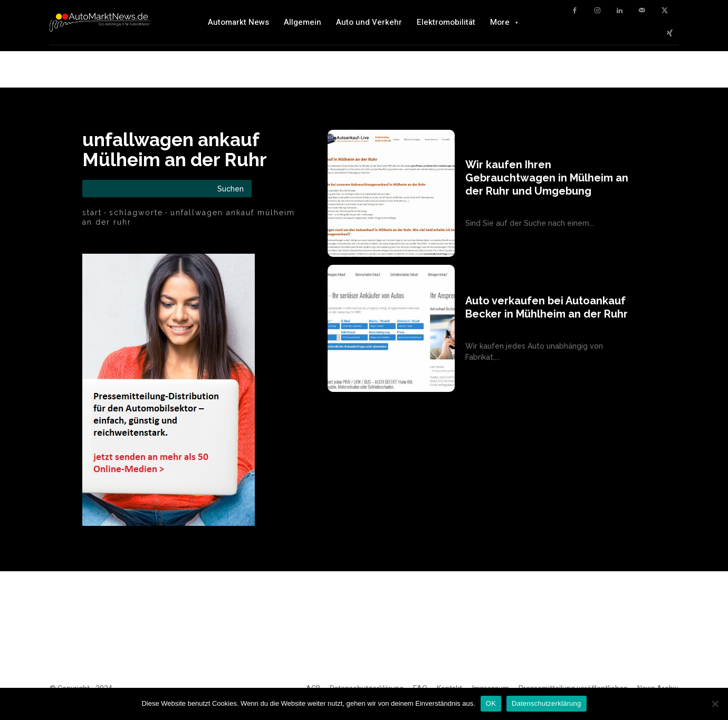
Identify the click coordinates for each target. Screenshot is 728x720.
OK (491, 703)
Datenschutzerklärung (546, 703)
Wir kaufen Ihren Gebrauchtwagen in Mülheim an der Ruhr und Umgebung (547, 178)
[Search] (231, 189)
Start (92, 213)
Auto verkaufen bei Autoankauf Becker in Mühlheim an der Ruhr (547, 307)
